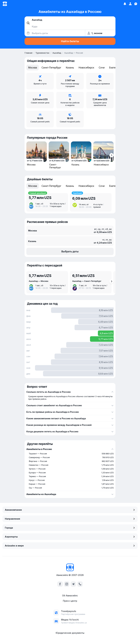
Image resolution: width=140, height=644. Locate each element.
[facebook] (60, 584)
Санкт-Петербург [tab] (51, 68)
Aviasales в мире (70, 546)
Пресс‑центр (70, 601)
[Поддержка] (136, 4)
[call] (80, 584)
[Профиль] (130, 4)
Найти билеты (70, 41)
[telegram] (73, 584)
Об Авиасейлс (70, 596)
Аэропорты (70, 537)
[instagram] (67, 584)
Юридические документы (70, 633)
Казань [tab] (70, 68)
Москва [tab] (33, 68)
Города (70, 528)
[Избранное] (125, 4)
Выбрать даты (70, 251)
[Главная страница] (5, 4)
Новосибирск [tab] (86, 68)
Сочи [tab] (102, 68)
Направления (70, 519)
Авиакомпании (70, 510)
